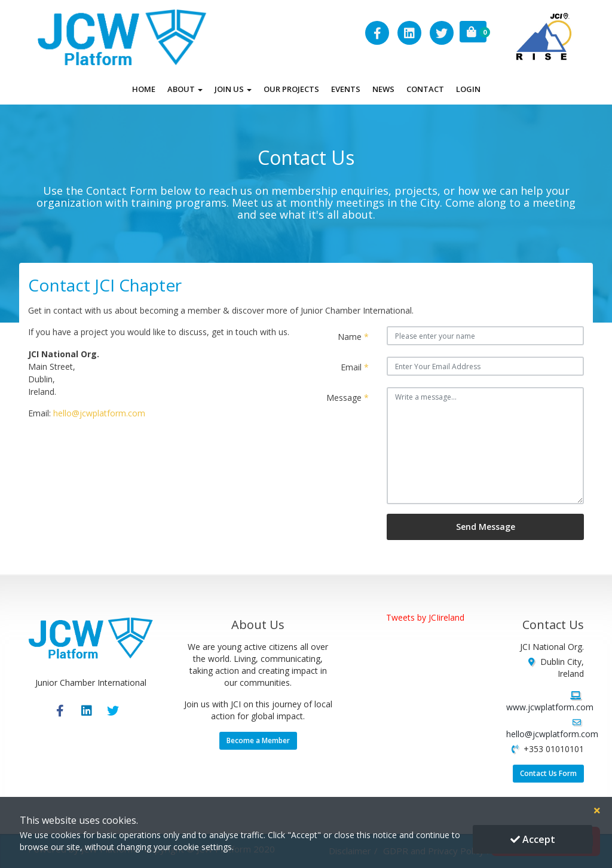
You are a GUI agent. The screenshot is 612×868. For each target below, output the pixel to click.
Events (346, 89)
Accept (533, 839)
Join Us (233, 89)
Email (355, 367)
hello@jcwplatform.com (99, 413)
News (383, 89)
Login (468, 89)
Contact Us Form (548, 773)
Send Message (486, 527)
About (185, 89)
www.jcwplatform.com (550, 707)
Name (353, 337)
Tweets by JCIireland (425, 617)
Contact (425, 89)
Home (144, 89)
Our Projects (291, 89)
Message (348, 398)
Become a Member (258, 740)
